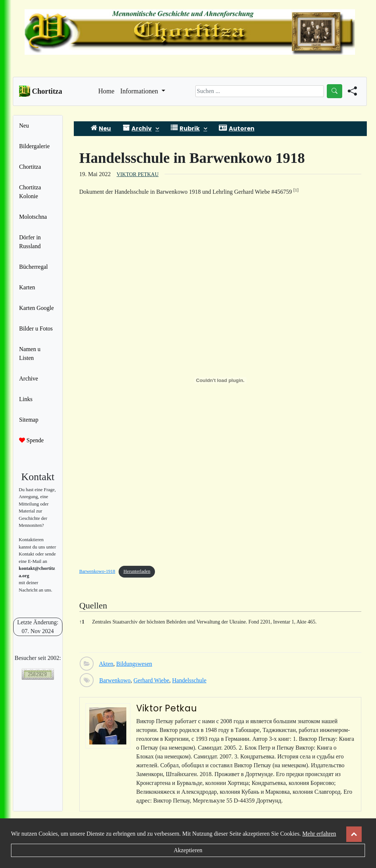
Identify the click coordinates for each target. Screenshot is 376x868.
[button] (296, 192)
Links (26, 399)
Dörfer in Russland (30, 242)
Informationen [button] (140, 91)
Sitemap (29, 420)
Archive (29, 378)
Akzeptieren (188, 850)
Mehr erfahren (319, 834)
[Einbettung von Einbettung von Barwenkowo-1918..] (220, 381)
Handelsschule (189, 680)
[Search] (260, 91)
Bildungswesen (134, 664)
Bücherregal (33, 267)
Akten (106, 664)
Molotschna (33, 217)
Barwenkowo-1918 (97, 571)
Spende (31, 440)
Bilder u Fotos (36, 328)
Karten (27, 287)
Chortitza (30, 167)
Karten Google (37, 308)
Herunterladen (137, 571)
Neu (24, 126)
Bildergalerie (34, 146)
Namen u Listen (30, 353)
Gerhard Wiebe (151, 680)
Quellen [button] (93, 606)
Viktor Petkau (137, 174)
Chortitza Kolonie (30, 192)
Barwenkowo (115, 680)
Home (106, 90)
